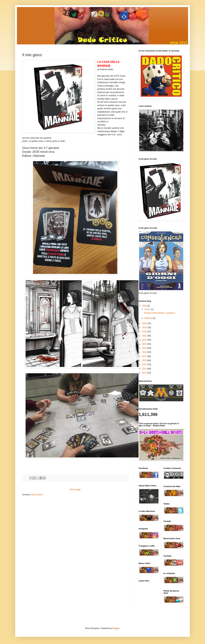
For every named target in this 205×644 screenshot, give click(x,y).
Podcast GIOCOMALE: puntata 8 (159, 313)
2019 (145, 348)
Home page (75, 490)
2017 (145, 356)
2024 (145, 327)
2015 (145, 364)
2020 (145, 344)
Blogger (116, 628)
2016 (145, 360)
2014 (145, 369)
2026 (145, 306)
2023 (145, 332)
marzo (148, 309)
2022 (145, 336)
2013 (145, 373)
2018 (145, 352)
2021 (145, 340)
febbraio (149, 318)
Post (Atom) (37, 495)
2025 (145, 323)
